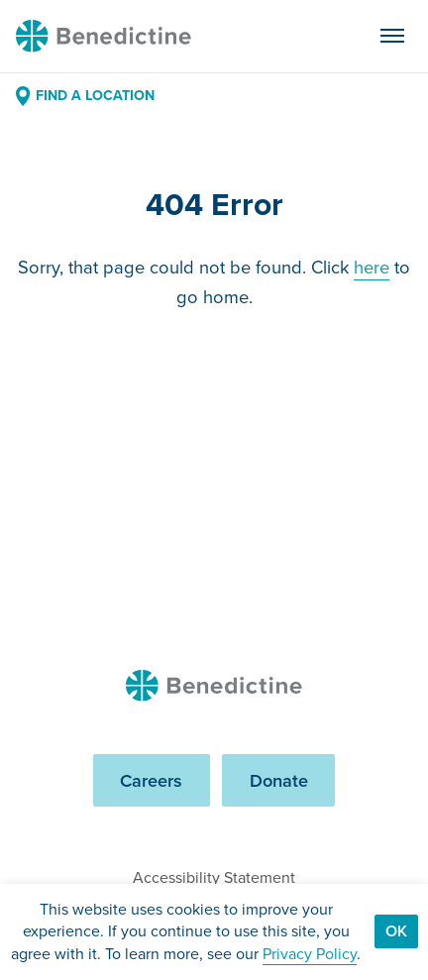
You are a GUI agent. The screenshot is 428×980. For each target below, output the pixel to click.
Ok (396, 931)
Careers (151, 780)
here (372, 267)
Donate (279, 780)
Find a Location (85, 96)
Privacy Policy (310, 954)
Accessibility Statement (214, 877)
